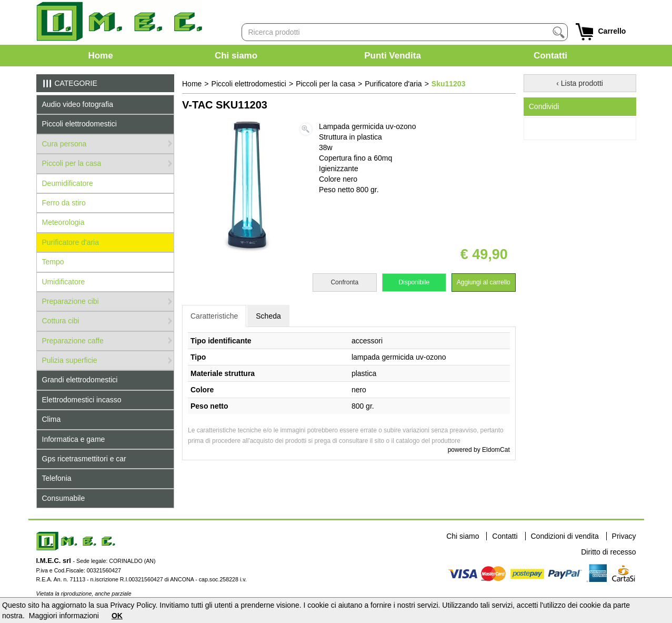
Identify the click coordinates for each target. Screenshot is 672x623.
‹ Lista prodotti (580, 83)
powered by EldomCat (479, 450)
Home (100, 56)
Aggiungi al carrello (484, 282)
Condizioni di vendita (565, 536)
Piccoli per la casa (325, 84)
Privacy (624, 536)
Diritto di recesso (608, 552)
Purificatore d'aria (393, 84)
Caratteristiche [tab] (214, 316)
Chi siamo (236, 56)
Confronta (344, 282)
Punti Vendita (393, 56)
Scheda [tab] (268, 316)
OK (117, 616)
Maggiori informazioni (64, 616)
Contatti (550, 56)
